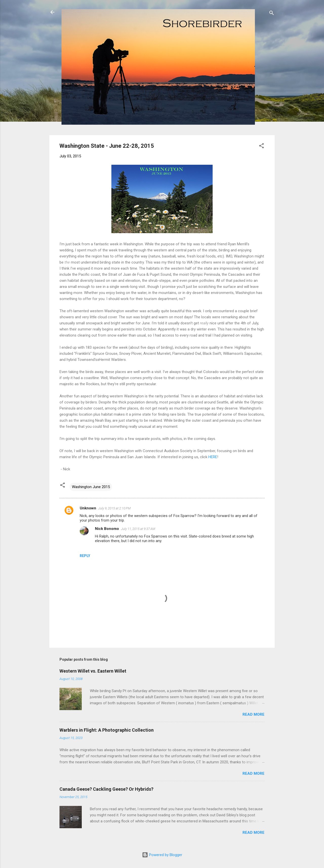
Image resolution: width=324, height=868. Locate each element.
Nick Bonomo (107, 529)
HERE (213, 457)
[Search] (272, 14)
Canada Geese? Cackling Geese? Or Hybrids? (106, 789)
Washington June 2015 (91, 487)
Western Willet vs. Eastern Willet (93, 671)
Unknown (88, 508)
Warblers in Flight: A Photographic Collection (107, 730)
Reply (85, 556)
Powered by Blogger (162, 855)
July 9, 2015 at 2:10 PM (114, 508)
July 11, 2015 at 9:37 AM (138, 529)
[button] (261, 147)
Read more (254, 714)
